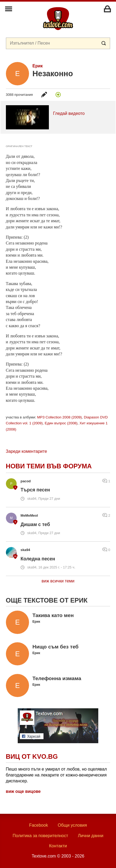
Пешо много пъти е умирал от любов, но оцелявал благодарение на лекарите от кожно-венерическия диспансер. (56, 775)
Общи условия (72, 825)
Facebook (38, 825)
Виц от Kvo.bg (32, 756)
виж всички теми (58, 581)
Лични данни (91, 836)
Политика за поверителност (40, 836)
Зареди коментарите (26, 451)
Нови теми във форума (49, 466)
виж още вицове (23, 791)
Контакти (58, 846)
